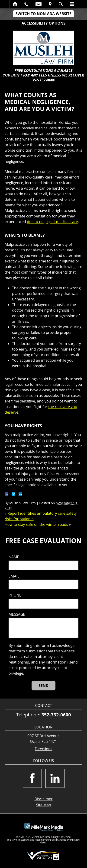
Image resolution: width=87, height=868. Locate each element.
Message (17, 614)
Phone (15, 595)
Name (14, 557)
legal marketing (43, 840)
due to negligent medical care (52, 222)
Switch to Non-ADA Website (43, 14)
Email (39, 4)
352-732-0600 (44, 80)
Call (26, 4)
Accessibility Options (43, 23)
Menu (72, 4)
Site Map (43, 805)
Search (61, 4)
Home (15, 4)
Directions (44, 749)
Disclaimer (43, 799)
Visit (50, 4)
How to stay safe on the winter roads (36, 524)
